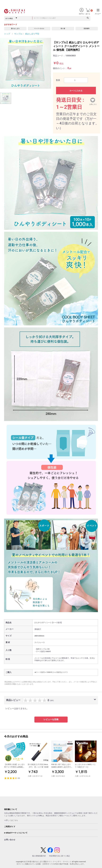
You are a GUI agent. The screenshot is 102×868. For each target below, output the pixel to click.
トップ (7, 34)
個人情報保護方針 (39, 856)
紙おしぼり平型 (32, 34)
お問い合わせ (10, 840)
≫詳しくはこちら (11, 820)
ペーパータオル (39, 29)
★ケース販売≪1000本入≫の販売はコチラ (51, 672)
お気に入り (93, 104)
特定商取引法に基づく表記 (59, 856)
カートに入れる (76, 91)
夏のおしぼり (15, 29)
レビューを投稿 (51, 719)
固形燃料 (87, 29)
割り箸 (63, 29)
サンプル (18, 34)
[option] (25, 63)
